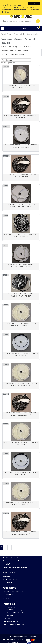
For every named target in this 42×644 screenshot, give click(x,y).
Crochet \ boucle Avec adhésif (14, 51)
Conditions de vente (11, 561)
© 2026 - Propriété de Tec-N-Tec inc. (21, 637)
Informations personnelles (14, 591)
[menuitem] (37, 29)
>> (14, 548)
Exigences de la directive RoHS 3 (16, 567)
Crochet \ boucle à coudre (13, 54)
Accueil (4, 34)
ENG (17, 28)
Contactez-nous (10, 579)
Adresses (6, 598)
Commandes (8, 594)
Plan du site (7, 583)
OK (34, 3)
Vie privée (7, 564)
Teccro (10, 34)
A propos (6, 576)
